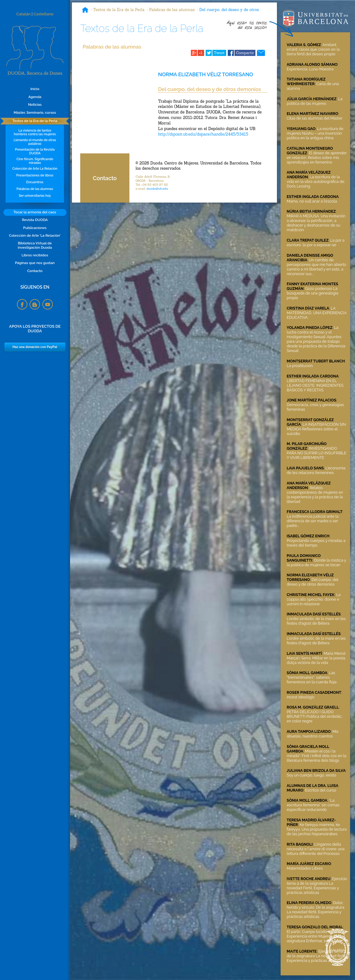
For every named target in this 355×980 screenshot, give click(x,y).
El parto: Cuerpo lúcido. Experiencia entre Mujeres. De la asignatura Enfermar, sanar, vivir (315, 936)
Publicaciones (35, 228)
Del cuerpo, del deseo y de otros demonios (313, 582)
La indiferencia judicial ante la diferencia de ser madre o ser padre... (313, 521)
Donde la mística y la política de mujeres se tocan (316, 563)
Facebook (22, 304)
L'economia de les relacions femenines (316, 470)
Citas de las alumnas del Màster (315, 118)
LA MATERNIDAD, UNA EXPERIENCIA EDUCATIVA (317, 313)
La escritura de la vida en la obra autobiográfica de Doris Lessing (316, 182)
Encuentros (35, 182)
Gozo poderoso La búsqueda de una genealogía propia (313, 293)
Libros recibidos (35, 255)
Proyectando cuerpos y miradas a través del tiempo (316, 543)
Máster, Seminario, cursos (35, 113)
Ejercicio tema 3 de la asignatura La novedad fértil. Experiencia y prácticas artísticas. (317, 956)
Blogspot (35, 304)
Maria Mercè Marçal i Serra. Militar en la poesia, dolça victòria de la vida (316, 658)
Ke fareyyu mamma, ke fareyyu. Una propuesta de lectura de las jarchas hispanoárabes (317, 829)
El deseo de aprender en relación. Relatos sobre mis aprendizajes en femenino (317, 158)
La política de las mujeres (315, 101)
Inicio (35, 89)
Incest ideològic (301, 697)
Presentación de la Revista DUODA (35, 151)
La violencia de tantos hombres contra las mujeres (35, 132)
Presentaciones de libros (35, 175)
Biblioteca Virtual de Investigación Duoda (35, 245)
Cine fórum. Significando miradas (35, 161)
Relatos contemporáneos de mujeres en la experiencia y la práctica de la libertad (315, 495)
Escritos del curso (321, 790)
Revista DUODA (35, 220)
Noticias (35, 105)
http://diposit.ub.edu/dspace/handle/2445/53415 (203, 134)
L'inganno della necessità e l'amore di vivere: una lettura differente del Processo (316, 849)
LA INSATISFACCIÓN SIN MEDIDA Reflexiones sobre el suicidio (316, 429)
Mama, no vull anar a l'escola (312, 201)
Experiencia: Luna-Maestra (310, 69)
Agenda (35, 97)
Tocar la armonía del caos (35, 212)
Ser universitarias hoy (35, 196)
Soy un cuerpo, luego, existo (312, 775)
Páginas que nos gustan (35, 263)
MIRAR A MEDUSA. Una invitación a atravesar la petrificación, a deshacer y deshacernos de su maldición (316, 223)
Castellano (43, 14)
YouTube (48, 304)
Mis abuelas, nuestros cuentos (313, 734)
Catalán (24, 14)
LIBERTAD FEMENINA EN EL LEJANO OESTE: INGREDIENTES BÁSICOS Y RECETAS (315, 385)
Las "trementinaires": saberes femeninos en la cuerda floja (312, 677)
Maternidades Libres (305, 868)
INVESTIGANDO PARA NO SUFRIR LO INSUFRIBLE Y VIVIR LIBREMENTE (317, 453)
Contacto (35, 271)
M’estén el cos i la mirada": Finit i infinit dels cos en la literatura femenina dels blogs (317, 756)
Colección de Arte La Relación (35, 168)
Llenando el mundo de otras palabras (35, 142)
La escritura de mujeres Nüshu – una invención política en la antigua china (315, 133)
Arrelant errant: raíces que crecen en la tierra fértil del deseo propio (313, 49)
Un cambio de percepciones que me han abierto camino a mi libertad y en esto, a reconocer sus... (316, 267)
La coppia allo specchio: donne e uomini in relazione (314, 599)
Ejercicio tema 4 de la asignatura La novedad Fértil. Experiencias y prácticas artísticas (317, 886)
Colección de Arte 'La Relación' (35, 235)
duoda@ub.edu (157, 189)
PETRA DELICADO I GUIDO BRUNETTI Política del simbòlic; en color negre (315, 716)
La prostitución (300, 366)
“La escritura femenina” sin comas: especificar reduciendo (313, 805)
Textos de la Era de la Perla (35, 121)
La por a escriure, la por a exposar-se (316, 243)
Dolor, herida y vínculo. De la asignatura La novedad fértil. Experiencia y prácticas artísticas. (316, 910)
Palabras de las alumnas (35, 189)
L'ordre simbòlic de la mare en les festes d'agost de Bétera (316, 621)
